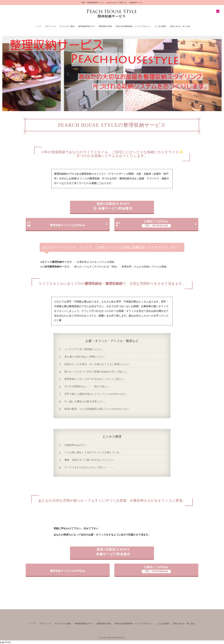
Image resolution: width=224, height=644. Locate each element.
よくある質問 (160, 26)
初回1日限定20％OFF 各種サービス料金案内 (113, 206)
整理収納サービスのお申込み (68, 224)
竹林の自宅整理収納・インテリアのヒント (133, 26)
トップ (38, 26)
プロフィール (50, 26)
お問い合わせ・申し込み (180, 26)
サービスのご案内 (67, 26)
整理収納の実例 (105, 26)
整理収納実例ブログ (87, 26)
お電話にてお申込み (156, 224)
